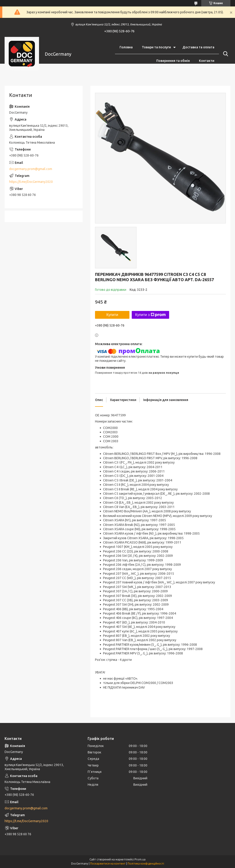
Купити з (150, 315)
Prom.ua (140, 859)
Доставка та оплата (198, 47)
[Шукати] (225, 54)
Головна (126, 47)
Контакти (207, 61)
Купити (112, 315)
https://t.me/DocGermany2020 (31, 182)
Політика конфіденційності (146, 864)
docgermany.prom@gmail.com (31, 169)
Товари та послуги (156, 47)
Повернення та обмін (173, 61)
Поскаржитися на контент (108, 864)
